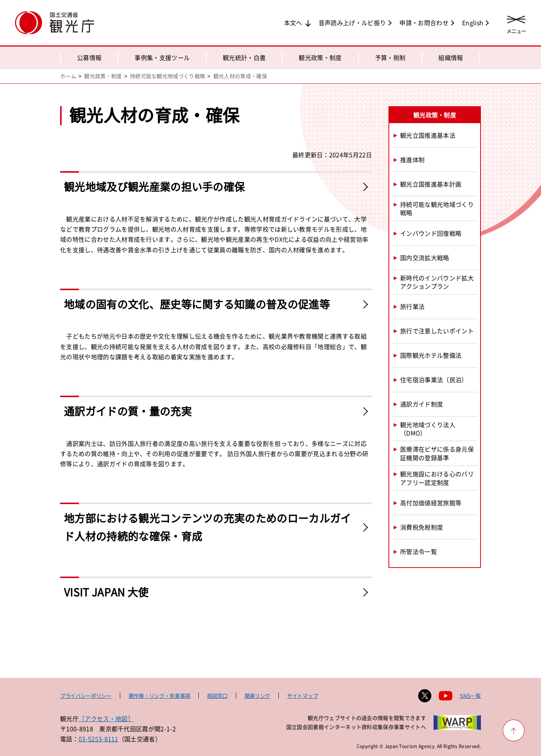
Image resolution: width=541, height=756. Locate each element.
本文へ (293, 23)
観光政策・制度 (320, 57)
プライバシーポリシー (86, 696)
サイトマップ (302, 696)
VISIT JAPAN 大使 (106, 592)
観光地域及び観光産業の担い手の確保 (154, 187)
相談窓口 (217, 696)
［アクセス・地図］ (106, 718)
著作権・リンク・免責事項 (159, 696)
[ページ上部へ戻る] (514, 730)
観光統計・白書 (244, 57)
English (473, 23)
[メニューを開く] (516, 23)
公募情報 (89, 57)
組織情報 (451, 57)
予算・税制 (390, 57)
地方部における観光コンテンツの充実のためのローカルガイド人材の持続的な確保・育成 (208, 527)
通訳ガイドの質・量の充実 (128, 411)
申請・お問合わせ (424, 23)
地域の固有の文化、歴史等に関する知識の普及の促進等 (197, 304)
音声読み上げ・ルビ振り (352, 23)
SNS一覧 (470, 696)
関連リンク (257, 696)
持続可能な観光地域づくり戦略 (168, 76)
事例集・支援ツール (162, 57)
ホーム (68, 76)
